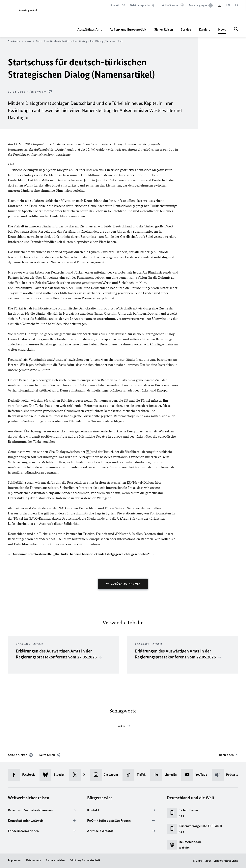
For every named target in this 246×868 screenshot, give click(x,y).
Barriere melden (55, 860)
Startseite (15, 41)
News (222, 29)
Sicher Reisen (164, 29)
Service (186, 29)
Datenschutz (34, 860)
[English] (228, 5)
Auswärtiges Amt (90, 29)
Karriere (205, 29)
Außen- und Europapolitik (128, 29)
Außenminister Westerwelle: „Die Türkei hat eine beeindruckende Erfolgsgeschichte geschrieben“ (81, 554)
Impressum (15, 860)
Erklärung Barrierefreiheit (85, 860)
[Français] (237, 5)
